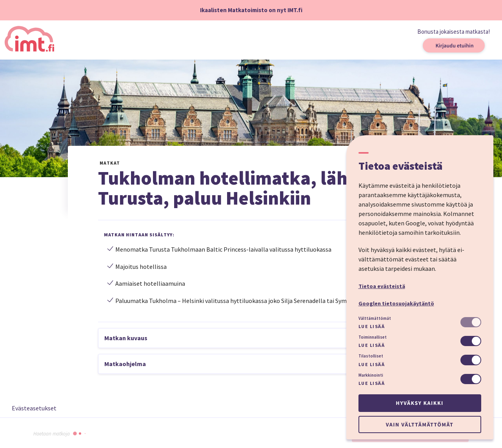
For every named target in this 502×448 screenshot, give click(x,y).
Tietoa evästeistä (382, 286)
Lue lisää (372, 326)
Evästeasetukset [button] (34, 408)
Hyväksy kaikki (419, 403)
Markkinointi (371, 375)
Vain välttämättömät (420, 424)
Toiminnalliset (373, 337)
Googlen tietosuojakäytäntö (396, 303)
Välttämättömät (375, 318)
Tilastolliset (371, 356)
